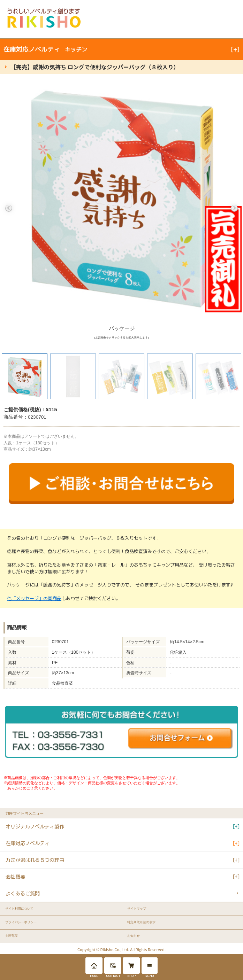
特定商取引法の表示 (141, 922)
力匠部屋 (12, 936)
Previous (9, 208)
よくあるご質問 (23, 893)
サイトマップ (137, 909)
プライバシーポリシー (21, 922)
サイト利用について (19, 909)
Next (234, 208)
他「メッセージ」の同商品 (34, 598)
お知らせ (134, 936)
